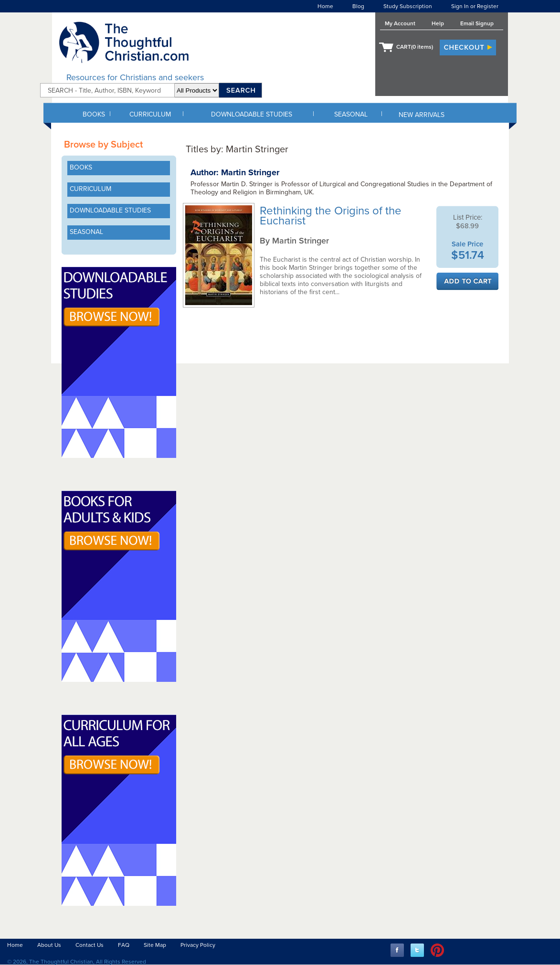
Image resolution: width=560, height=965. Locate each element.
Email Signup (477, 23)
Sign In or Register (475, 6)
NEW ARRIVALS (422, 115)
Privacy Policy (198, 945)
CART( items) (415, 47)
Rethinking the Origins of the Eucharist (331, 216)
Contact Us (90, 945)
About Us (49, 945)
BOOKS (94, 114)
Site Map (155, 945)
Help (438, 23)
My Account (400, 23)
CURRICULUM (150, 114)
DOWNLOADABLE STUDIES (252, 114)
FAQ (124, 945)
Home (325, 6)
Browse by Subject (103, 145)
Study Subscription (408, 6)
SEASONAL (351, 114)
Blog (358, 6)
